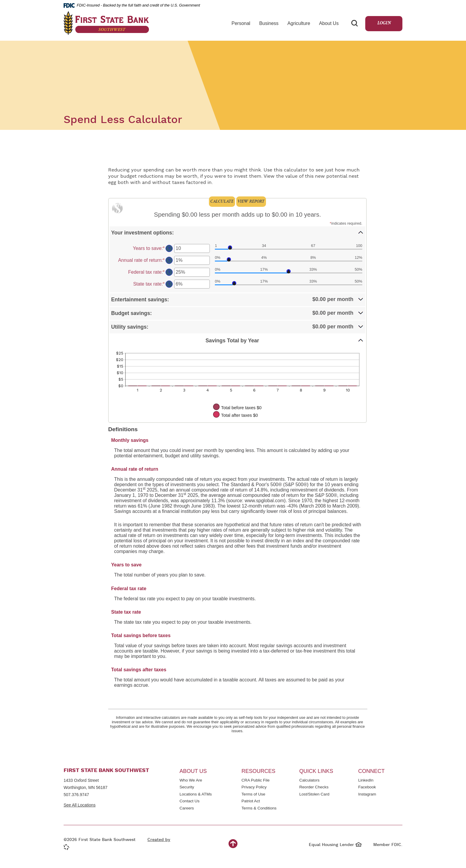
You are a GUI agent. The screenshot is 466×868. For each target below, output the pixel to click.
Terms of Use (254, 794)
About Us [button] (329, 23)
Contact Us (189, 801)
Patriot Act (251, 801)
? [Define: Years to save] (169, 248)
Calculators (309, 780)
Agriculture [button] (299, 23)
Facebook (367, 788)
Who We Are (191, 780)
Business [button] (269, 23)
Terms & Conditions (259, 809)
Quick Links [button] (316, 771)
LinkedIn (367, 781)
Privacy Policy (254, 788)
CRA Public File (256, 781)
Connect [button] (371, 771)
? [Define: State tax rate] (169, 284)
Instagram (371, 795)
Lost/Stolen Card (314, 794)
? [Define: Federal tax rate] (169, 272)
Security (187, 787)
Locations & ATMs (196, 794)
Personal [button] (241, 23)
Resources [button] (259, 771)
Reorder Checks (314, 788)
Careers (187, 808)
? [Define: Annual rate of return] (169, 260)
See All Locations (79, 805)
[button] (237, 232)
